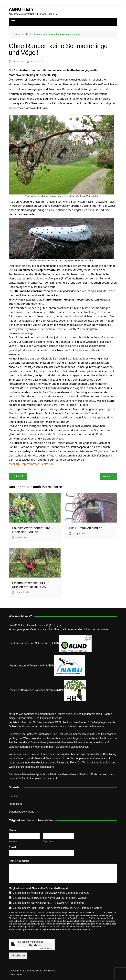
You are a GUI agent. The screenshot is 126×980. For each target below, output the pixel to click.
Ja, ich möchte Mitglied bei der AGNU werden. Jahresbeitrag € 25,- (52, 893)
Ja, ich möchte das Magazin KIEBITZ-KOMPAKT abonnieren (48, 903)
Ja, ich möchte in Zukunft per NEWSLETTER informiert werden (50, 898)
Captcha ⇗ (47, 949)
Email (13, 847)
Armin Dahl (16, 62)
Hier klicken (35, 945)
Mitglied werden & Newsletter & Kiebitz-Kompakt (39, 888)
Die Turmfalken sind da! (86, 528)
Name (13, 830)
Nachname (48, 841)
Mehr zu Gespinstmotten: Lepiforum (31, 464)
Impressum (15, 804)
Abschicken (18, 956)
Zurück (18, 476)
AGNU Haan (21, 9)
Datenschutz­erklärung (21, 812)
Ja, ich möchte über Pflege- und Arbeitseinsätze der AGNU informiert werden (58, 908)
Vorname (13, 841)
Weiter (109, 476)
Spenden (14, 796)
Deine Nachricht (20, 861)
